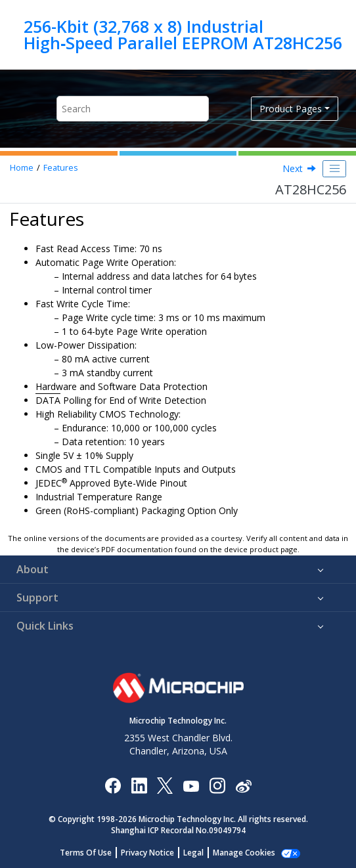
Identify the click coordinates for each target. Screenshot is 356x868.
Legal (193, 853)
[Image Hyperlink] (191, 786)
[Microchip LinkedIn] (139, 785)
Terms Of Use (86, 853)
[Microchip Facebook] (113, 785)
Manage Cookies (244, 853)
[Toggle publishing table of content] (334, 169)
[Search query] (133, 109)
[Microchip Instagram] (217, 785)
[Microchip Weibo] (243, 786)
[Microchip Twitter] (165, 785)
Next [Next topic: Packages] (293, 168)
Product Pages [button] (291, 109)
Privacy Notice (147, 853)
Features (61, 168)
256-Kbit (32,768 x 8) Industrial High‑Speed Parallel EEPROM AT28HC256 (183, 34)
